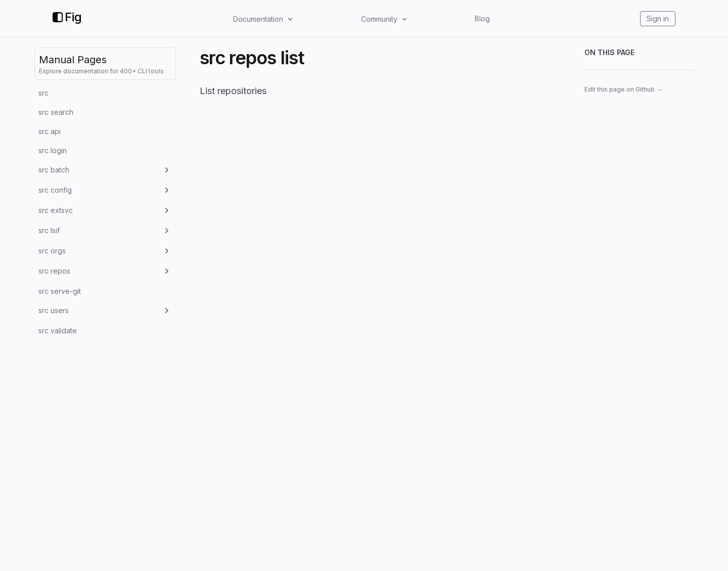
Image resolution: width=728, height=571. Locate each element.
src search (56, 112)
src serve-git (60, 291)
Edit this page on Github (623, 89)
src (43, 93)
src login (53, 150)
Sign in (658, 18)
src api (50, 131)
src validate (58, 331)
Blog (482, 18)
